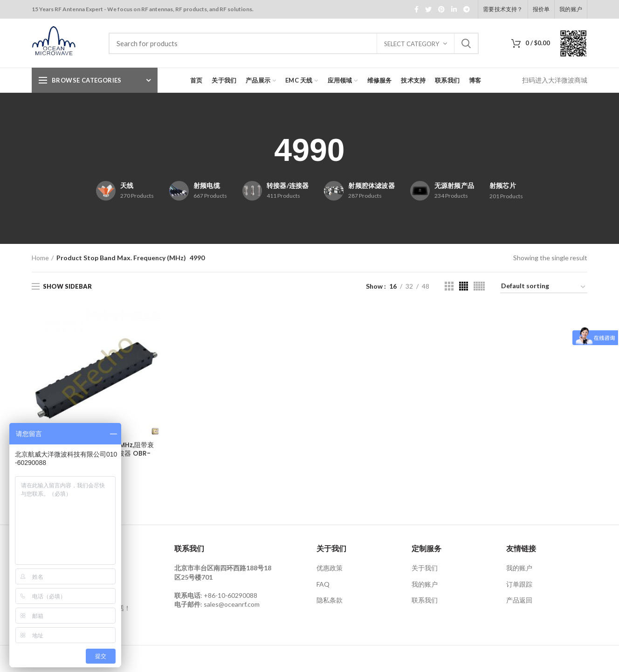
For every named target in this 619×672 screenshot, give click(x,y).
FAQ (323, 584)
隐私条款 (330, 600)
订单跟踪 (519, 584)
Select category (412, 44)
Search (466, 43)
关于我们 (425, 568)
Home (40, 258)
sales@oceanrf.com (232, 604)
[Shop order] (544, 288)
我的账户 (425, 584)
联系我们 (425, 600)
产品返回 (519, 600)
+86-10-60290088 (230, 595)
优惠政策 (330, 568)
